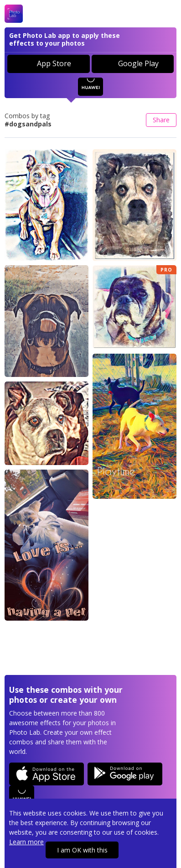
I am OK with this (82, 850)
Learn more (26, 842)
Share (161, 120)
